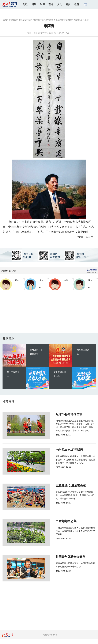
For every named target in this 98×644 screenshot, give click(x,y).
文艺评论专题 (25, 20)
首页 (5, 20)
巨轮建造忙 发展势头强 (61, 485)
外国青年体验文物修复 (61, 557)
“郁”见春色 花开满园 (60, 450)
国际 (34, 4)
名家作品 (78, 20)
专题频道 (13, 20)
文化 (60, 4)
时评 (42, 4)
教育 (77, 4)
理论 (51, 4)
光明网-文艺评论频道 (43, 33)
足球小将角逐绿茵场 (59, 414)
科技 (68, 4)
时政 (25, 4)
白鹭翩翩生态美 (56, 521)
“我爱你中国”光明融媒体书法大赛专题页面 (53, 20)
